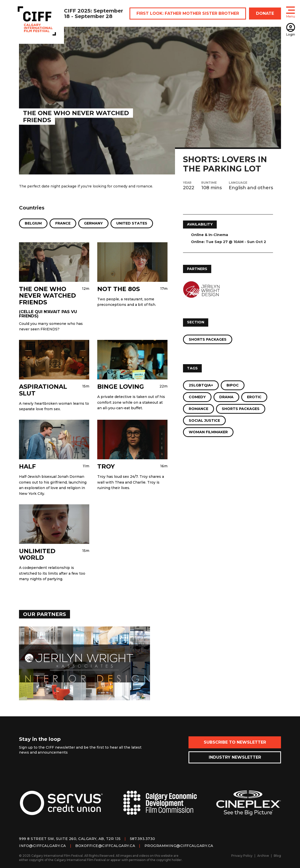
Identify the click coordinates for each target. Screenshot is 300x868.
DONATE (265, 13)
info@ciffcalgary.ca (42, 846)
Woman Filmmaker (208, 432)
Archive (263, 856)
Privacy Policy (242, 856)
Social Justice (204, 420)
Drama (226, 397)
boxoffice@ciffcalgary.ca (105, 846)
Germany (93, 223)
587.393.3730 (143, 839)
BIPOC (233, 385)
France (63, 223)
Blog (277, 856)
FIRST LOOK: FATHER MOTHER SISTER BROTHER (188, 13)
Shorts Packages (208, 339)
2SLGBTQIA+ (201, 385)
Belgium (33, 223)
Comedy (197, 397)
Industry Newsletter (235, 757)
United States (132, 223)
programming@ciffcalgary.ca (179, 846)
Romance (198, 409)
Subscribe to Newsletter (235, 742)
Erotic (254, 397)
